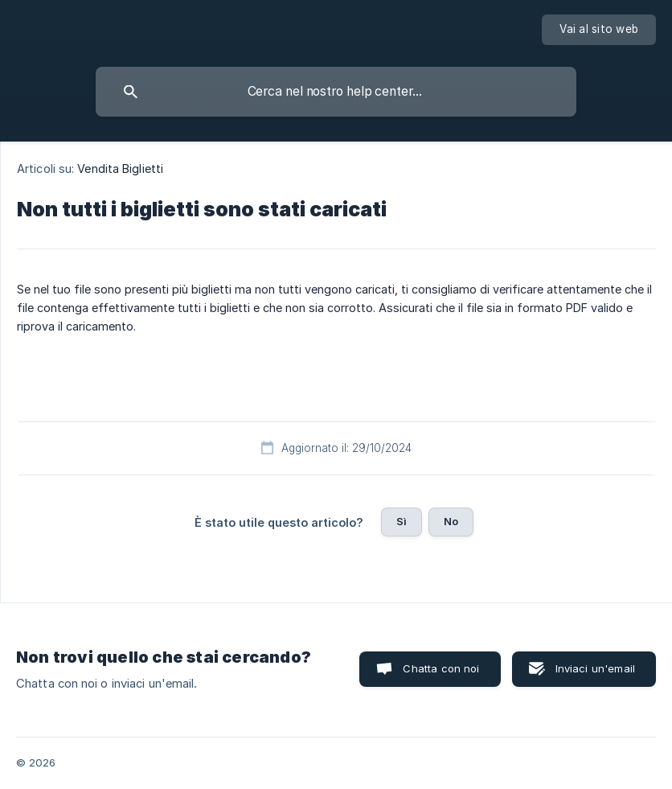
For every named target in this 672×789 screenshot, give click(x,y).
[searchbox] (336, 92)
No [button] (451, 521)
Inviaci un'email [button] (595, 668)
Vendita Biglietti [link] (120, 168)
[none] (599, 30)
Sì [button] (402, 521)
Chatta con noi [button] (441, 668)
